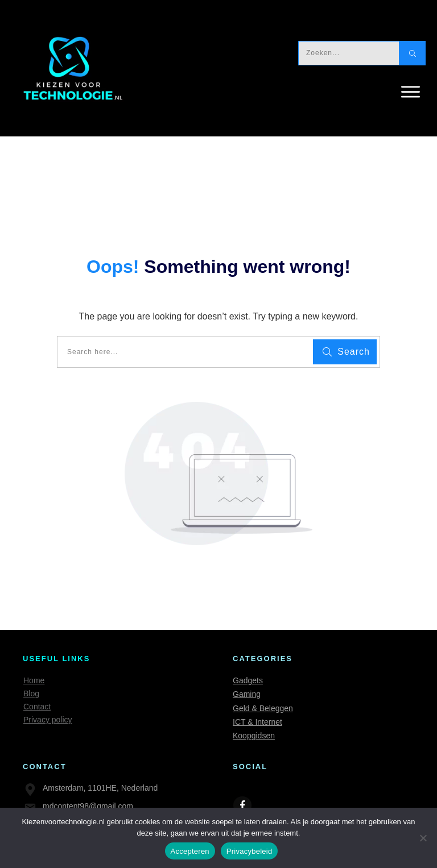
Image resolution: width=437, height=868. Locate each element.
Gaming (247, 694)
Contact (37, 707)
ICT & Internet (257, 722)
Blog (31, 693)
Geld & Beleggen (263, 708)
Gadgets (248, 680)
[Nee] (423, 838)
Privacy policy (48, 720)
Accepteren (190, 851)
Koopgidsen (254, 736)
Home (34, 680)
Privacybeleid (250, 851)
